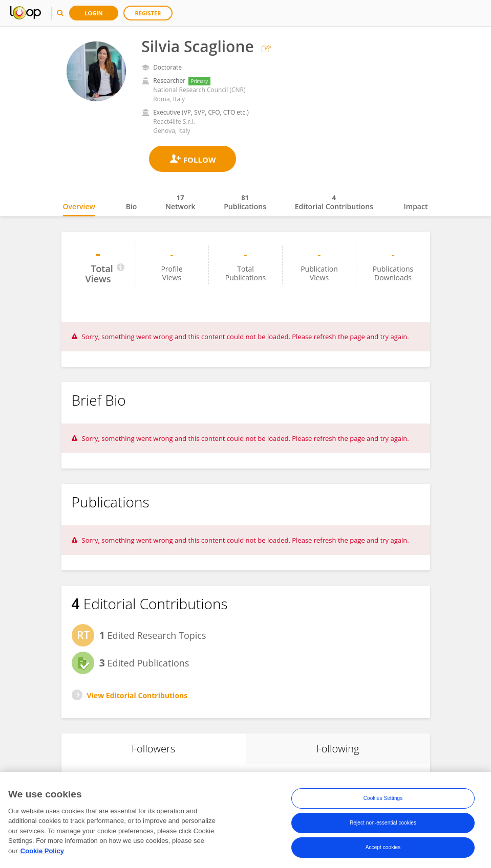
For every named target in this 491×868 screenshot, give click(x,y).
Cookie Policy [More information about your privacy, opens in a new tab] (42, 854)
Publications (245, 202)
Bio (132, 206)
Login (94, 13)
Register (148, 13)
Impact (416, 206)
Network (180, 202)
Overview (79, 206)
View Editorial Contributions (137, 695)
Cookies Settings (383, 802)
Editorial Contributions (334, 202)
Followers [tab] (153, 749)
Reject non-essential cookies (383, 826)
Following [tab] (338, 749)
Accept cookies (383, 851)
